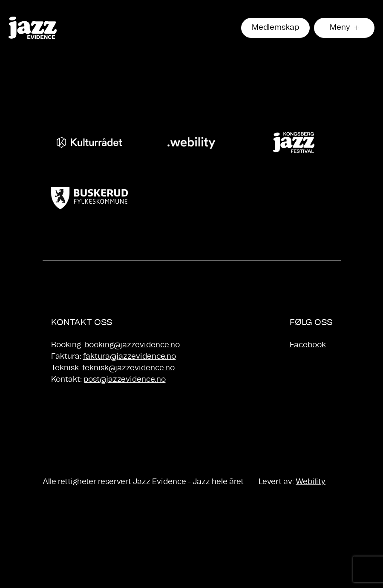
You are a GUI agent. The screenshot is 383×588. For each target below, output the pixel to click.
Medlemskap (275, 28)
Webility (311, 482)
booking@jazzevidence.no (132, 345)
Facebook (308, 345)
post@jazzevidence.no (125, 380)
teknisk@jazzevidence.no (128, 368)
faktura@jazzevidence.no (130, 357)
